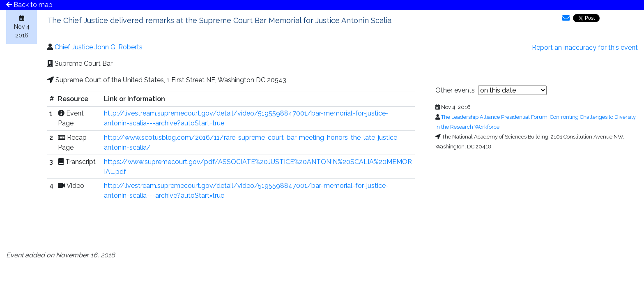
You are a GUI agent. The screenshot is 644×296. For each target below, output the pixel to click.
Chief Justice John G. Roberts (99, 47)
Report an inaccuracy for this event (585, 47)
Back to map (29, 5)
